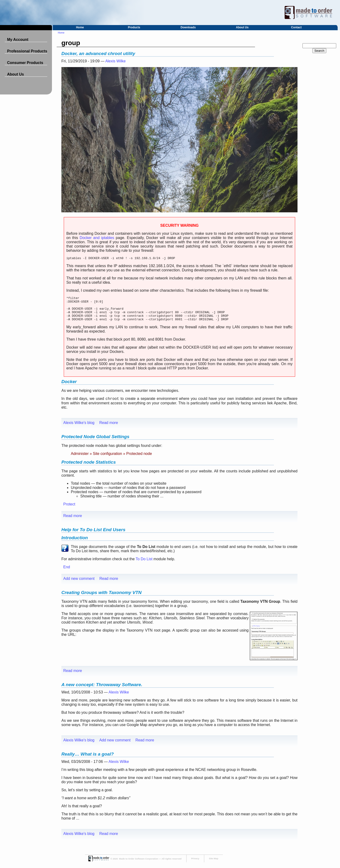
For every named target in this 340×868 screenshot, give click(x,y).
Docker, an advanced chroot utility (98, 53)
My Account (18, 40)
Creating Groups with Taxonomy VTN (101, 598)
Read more (108, 428)
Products (134, 27)
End (67, 573)
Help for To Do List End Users (93, 535)
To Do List (144, 565)
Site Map (214, 864)
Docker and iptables (97, 238)
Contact (296, 27)
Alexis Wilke (115, 61)
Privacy (195, 864)
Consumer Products (25, 63)
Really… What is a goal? (88, 760)
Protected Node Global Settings (95, 442)
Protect (69, 510)
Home (80, 27)
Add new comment (79, 584)
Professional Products (27, 51)
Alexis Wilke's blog (79, 428)
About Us (242, 27)
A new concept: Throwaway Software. (102, 690)
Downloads (188, 27)
